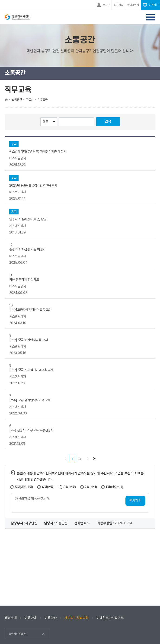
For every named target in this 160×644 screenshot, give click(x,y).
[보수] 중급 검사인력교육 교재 (29, 340)
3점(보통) (70, 487)
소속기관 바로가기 (18, 634)
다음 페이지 (88, 459)
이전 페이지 (65, 459)
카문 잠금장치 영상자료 (24, 279)
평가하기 (135, 501)
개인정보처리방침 (77, 618)
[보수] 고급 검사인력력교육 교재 (30, 400)
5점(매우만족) (24, 487)
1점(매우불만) (114, 487)
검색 (108, 122)
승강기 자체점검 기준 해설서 (27, 249)
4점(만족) (48, 487)
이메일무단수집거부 (110, 618)
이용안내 (31, 618)
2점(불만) (91, 487)
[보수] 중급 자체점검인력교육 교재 (31, 370)
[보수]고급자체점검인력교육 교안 (30, 310)
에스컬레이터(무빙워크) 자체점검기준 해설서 (38, 151)
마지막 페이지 (95, 459)
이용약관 (51, 618)
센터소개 (11, 618)
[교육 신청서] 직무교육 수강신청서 (31, 430)
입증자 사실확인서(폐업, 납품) (28, 219)
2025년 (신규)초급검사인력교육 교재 (33, 185)
